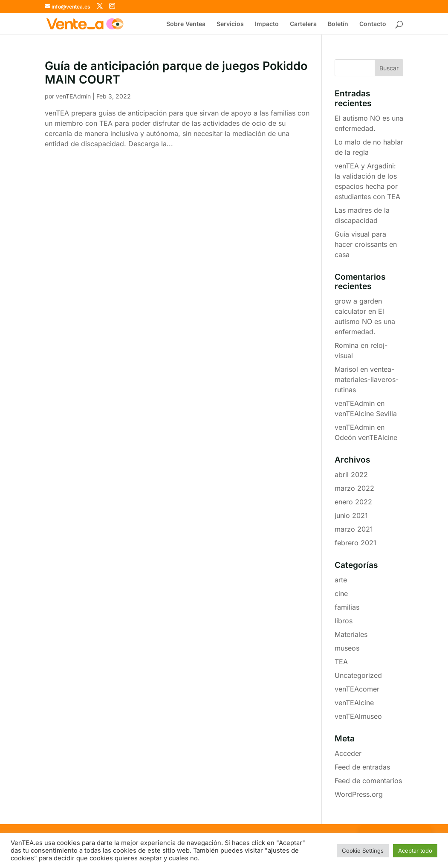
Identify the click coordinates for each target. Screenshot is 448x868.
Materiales (351, 634)
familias (347, 607)
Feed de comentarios (368, 781)
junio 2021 (351, 515)
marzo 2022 (354, 488)
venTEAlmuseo (358, 716)
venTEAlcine (354, 703)
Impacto (267, 24)
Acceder (348, 753)
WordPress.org (359, 794)
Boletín (338, 24)
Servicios (230, 24)
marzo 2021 (354, 529)
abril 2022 (351, 475)
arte (341, 580)
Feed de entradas (362, 767)
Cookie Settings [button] (363, 851)
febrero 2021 (356, 543)
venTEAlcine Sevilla (366, 414)
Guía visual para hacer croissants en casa (366, 244)
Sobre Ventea (186, 24)
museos (347, 648)
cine (341, 593)
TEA (341, 662)
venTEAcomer (357, 689)
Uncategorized (358, 675)
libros (344, 621)
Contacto (373, 24)
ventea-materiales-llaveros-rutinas (367, 379)
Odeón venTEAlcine (366, 437)
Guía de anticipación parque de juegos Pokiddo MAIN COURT (176, 73)
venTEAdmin (73, 96)
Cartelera (303, 24)
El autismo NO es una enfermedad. (365, 321)
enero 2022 (353, 502)
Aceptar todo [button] (415, 851)
